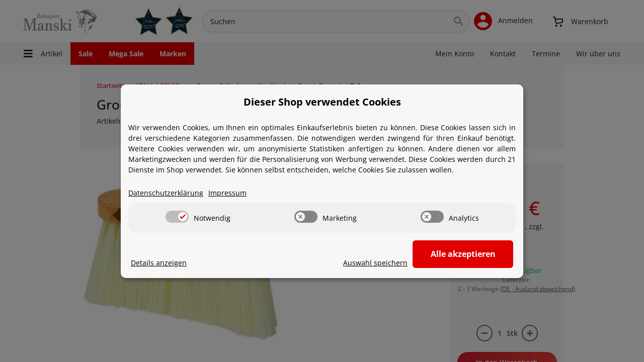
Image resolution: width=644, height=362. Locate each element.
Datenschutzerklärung (166, 193)
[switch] (177, 217)
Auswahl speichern (375, 263)
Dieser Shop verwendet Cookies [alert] (322, 102)
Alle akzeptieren (463, 254)
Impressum (227, 193)
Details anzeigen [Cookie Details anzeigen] (159, 263)
